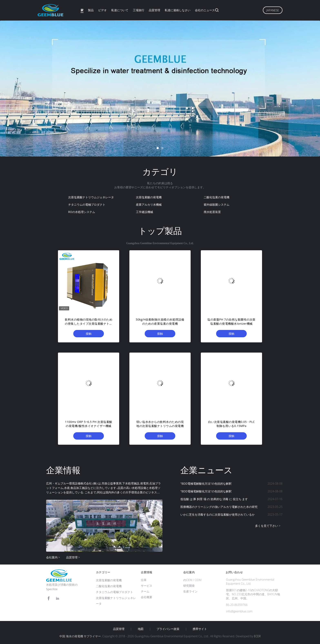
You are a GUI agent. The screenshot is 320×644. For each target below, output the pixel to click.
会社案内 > (53, 557)
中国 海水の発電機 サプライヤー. (81, 636)
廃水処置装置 (212, 212)
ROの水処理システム (82, 212)
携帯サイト (200, 629)
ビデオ (102, 10)
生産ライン (190, 591)
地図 (141, 629)
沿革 (144, 580)
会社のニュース (205, 10)
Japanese (273, 10)
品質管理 (154, 10)
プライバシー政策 (168, 629)
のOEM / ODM (192, 580)
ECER (257, 636)
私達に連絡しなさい (178, 10)
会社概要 (147, 597)
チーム (145, 591)
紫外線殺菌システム (217, 205)
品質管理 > (73, 557)
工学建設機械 (144, 212)
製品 (91, 10)
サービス (147, 586)
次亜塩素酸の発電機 (149, 197)
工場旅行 (139, 10)
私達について (120, 10)
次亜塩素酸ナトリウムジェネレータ (91, 197)
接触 (89, 334)
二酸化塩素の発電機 (217, 197)
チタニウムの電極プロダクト (87, 205)
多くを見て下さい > (268, 526)
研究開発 (189, 586)
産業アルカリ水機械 (149, 205)
